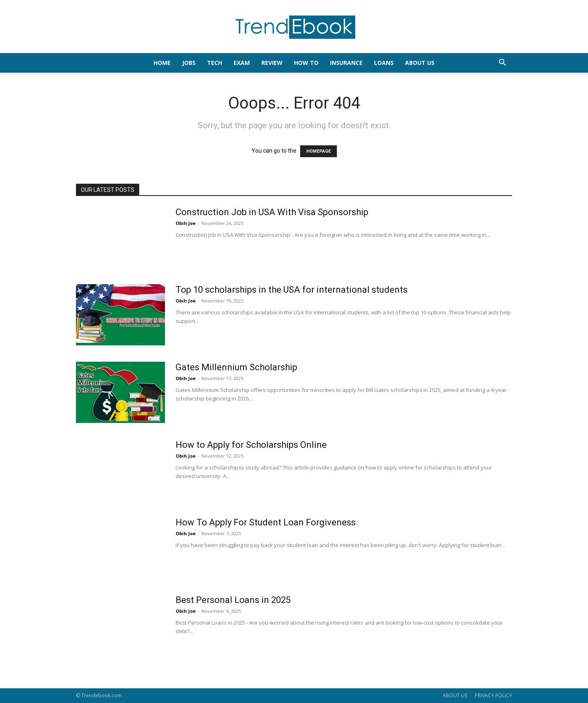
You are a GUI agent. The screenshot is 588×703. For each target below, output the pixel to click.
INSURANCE (346, 63)
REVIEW (272, 63)
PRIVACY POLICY (493, 695)
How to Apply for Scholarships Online (251, 445)
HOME (162, 63)
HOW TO (306, 63)
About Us (420, 63)
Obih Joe (186, 223)
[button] (502, 63)
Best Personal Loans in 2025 (233, 600)
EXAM (242, 63)
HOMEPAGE (318, 151)
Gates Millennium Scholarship (236, 367)
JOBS (189, 63)
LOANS (384, 63)
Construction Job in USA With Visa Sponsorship (272, 212)
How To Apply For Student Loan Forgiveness (266, 522)
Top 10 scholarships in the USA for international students (292, 290)
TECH (215, 63)
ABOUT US (455, 695)
